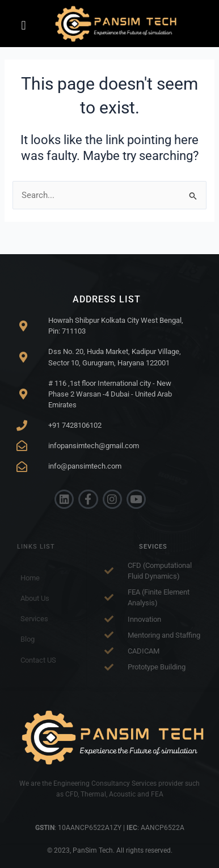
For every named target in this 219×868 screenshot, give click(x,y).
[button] (24, 26)
